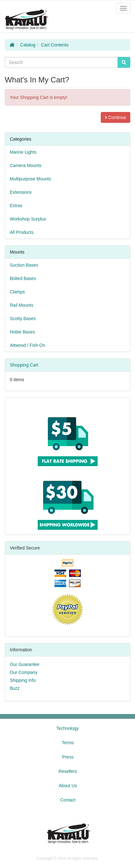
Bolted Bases (23, 278)
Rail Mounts (22, 305)
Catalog (28, 45)
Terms (68, 743)
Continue (116, 117)
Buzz (15, 688)
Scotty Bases (23, 318)
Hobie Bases (22, 332)
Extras (16, 206)
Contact (68, 800)
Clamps (17, 292)
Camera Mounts (26, 165)
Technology (68, 728)
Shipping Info (23, 680)
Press (68, 757)
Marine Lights (23, 152)
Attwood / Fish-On (28, 345)
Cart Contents (55, 45)
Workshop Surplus (28, 219)
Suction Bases (24, 265)
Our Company (24, 672)
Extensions (21, 192)
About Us (68, 786)
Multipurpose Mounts (30, 179)
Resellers (68, 771)
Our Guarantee (25, 664)
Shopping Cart (24, 365)
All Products (22, 232)
